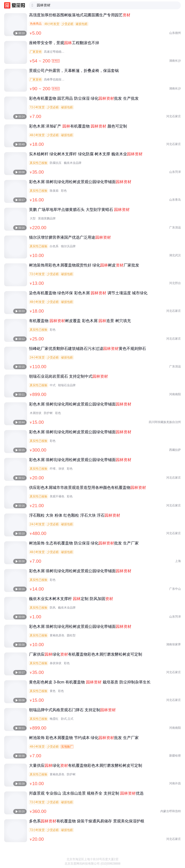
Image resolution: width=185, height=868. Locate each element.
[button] (178, 856)
